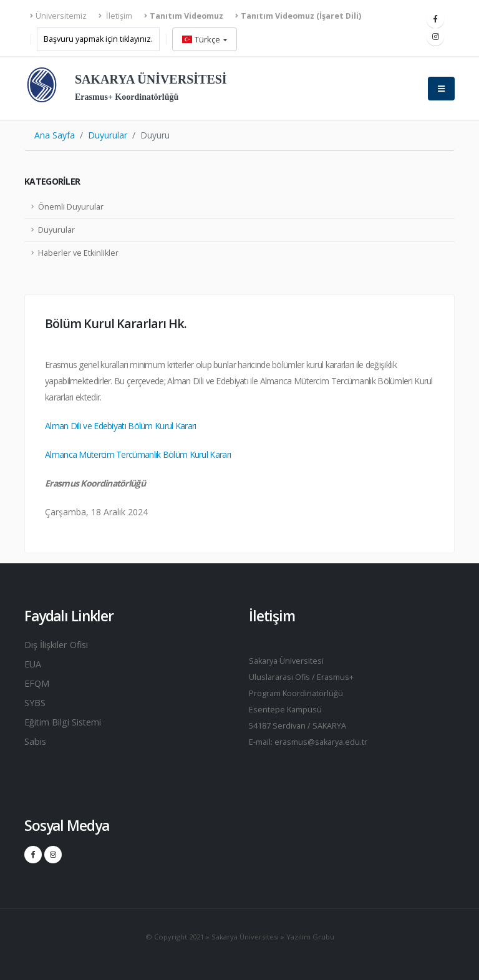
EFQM (38, 685)
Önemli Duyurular (71, 207)
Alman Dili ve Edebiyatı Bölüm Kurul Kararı (121, 426)
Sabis (36, 745)
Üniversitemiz (58, 16)
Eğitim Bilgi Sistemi (67, 725)
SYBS (36, 705)
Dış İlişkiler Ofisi (60, 645)
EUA (34, 665)
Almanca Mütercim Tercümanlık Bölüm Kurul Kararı (138, 454)
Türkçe (202, 39)
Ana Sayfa (55, 135)
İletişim (115, 16)
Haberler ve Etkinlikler (78, 253)
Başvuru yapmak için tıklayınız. (98, 39)
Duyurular (108, 135)
